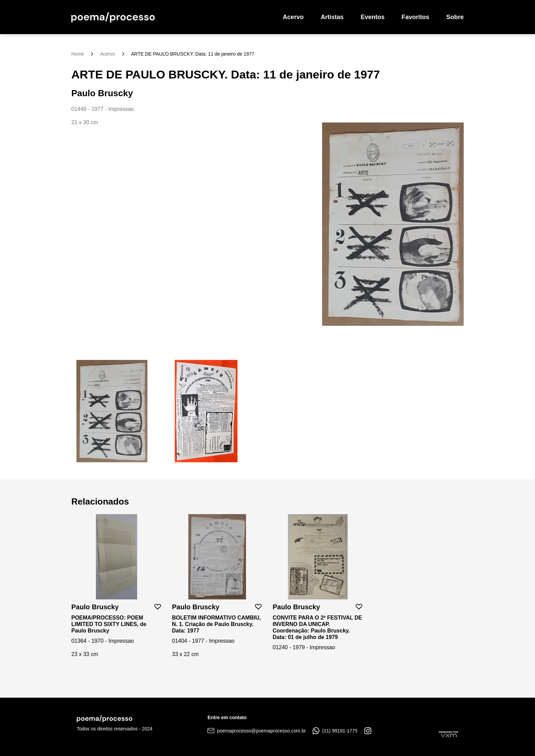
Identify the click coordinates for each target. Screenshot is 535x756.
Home (78, 54)
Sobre (455, 17)
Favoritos (415, 17)
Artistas (332, 17)
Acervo (293, 17)
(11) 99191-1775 (335, 731)
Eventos (373, 17)
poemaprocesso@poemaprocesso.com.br (257, 731)
